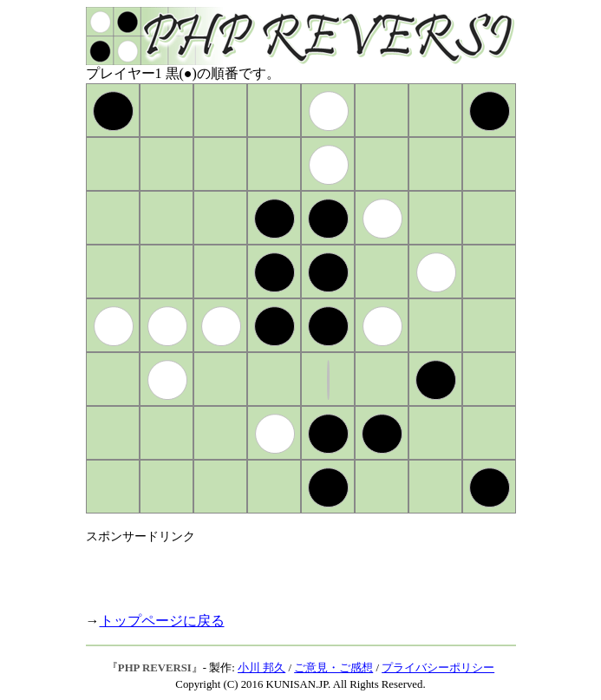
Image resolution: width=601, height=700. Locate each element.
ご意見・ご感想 (333, 668)
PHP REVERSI (155, 668)
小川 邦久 (261, 668)
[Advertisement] (289, 571)
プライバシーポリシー (438, 668)
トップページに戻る (162, 621)
